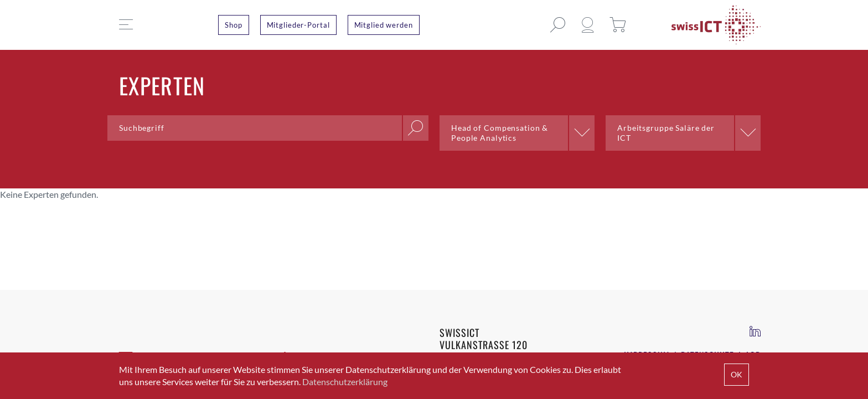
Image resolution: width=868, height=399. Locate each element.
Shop (234, 25)
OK (737, 374)
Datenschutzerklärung (345, 382)
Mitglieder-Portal (298, 25)
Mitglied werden (384, 25)
